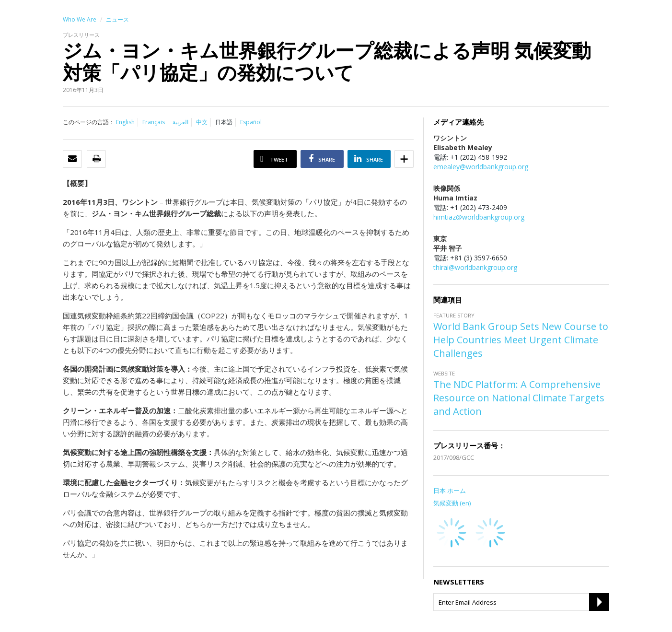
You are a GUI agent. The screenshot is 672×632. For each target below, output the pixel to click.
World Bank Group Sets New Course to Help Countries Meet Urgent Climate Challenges (521, 340)
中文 (202, 122)
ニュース (117, 19)
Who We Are (80, 19)
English (125, 122)
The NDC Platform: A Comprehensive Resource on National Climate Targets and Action (519, 398)
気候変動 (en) (452, 503)
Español (251, 122)
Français (154, 122)
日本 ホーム (450, 491)
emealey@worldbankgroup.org (481, 167)
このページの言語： (89, 122)
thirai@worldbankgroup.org (475, 267)
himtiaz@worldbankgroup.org (479, 217)
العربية (180, 122)
